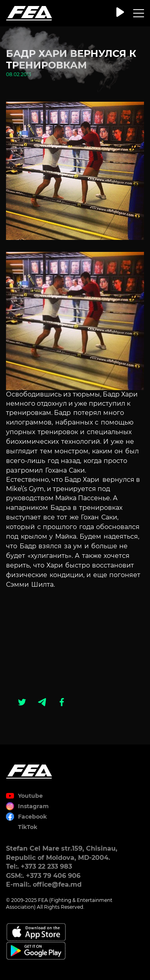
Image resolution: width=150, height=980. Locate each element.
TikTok (28, 827)
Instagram (33, 806)
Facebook (32, 817)
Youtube (30, 796)
